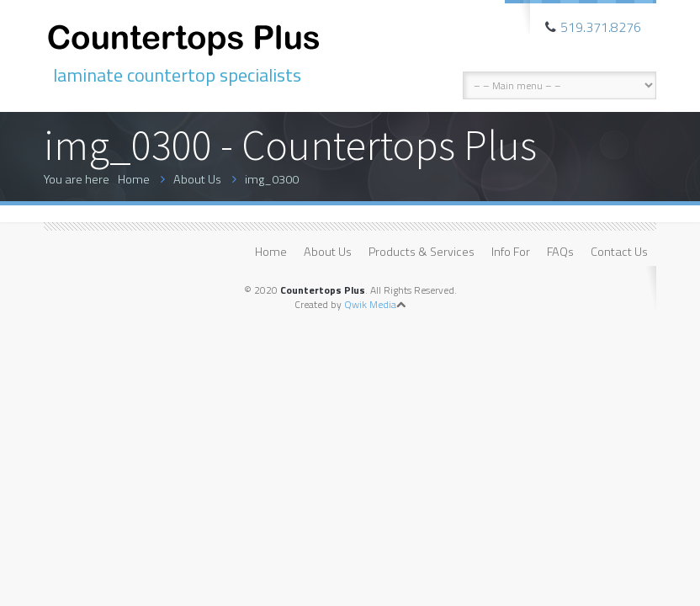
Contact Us (619, 252)
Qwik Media (370, 304)
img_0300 (272, 179)
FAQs (560, 252)
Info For (511, 252)
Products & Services (422, 252)
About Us (197, 179)
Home (134, 179)
